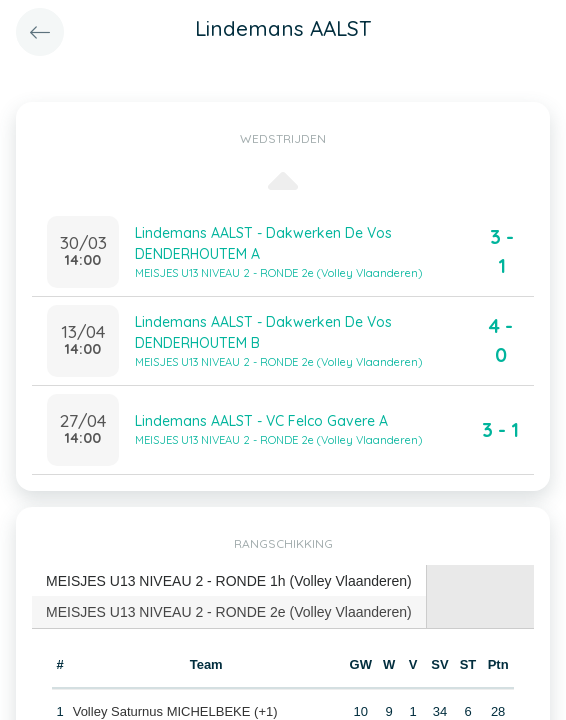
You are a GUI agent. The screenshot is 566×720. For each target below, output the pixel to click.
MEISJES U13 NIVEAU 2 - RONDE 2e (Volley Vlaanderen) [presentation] (229, 612)
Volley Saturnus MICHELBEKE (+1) (175, 711)
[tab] (229, 581)
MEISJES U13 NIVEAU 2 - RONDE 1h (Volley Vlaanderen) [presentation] (229, 581)
